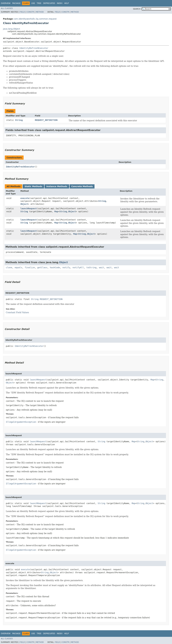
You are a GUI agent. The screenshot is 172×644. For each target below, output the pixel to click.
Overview (6, 3)
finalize (30, 267)
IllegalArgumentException (21, 422)
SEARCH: (137, 9)
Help (67, 3)
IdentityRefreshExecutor (34, 48)
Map (56, 211)
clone (9, 267)
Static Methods (33, 186)
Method (40, 12)
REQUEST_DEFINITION (46, 120)
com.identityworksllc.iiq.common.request (35, 19)
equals (18, 267)
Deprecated (49, 3)
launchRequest (29, 208)
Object (24, 204)
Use (33, 3)
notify (66, 267)
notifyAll (78, 267)
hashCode (55, 267)
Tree (39, 3)
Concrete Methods (82, 186)
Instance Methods (57, 186)
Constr (30, 12)
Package (16, 3)
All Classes (7, 8)
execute (25, 198)
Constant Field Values (17, 312)
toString (91, 267)
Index (60, 3)
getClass (42, 267)
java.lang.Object (11, 29)
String (19, 120)
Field (22, 12)
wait (102, 267)
